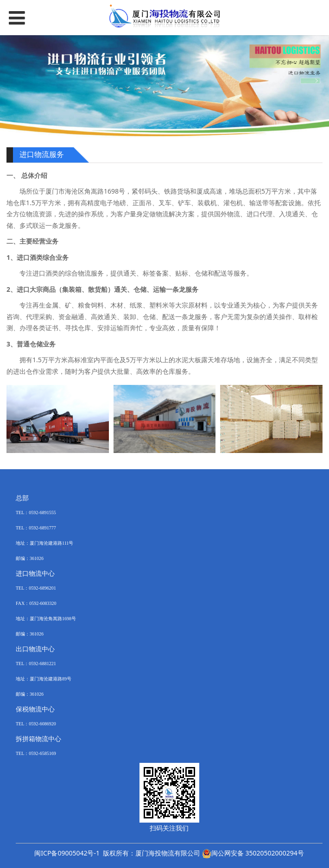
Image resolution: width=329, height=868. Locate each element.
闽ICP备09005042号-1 (67, 853)
